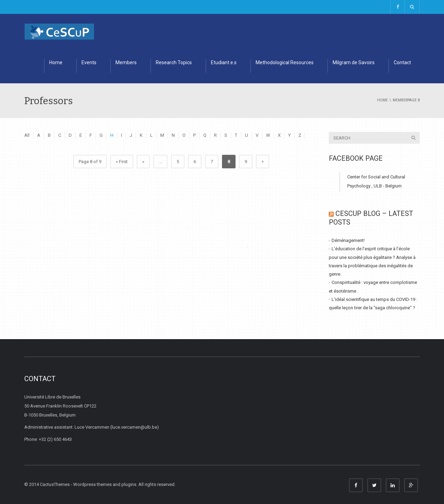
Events (89, 62)
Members (126, 62)
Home (56, 62)
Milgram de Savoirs (354, 62)
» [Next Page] (263, 161)
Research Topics (174, 62)
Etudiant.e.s (224, 62)
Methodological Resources (285, 62)
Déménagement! (348, 240)
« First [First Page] (122, 162)
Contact (402, 62)
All (27, 135)
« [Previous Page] (143, 162)
